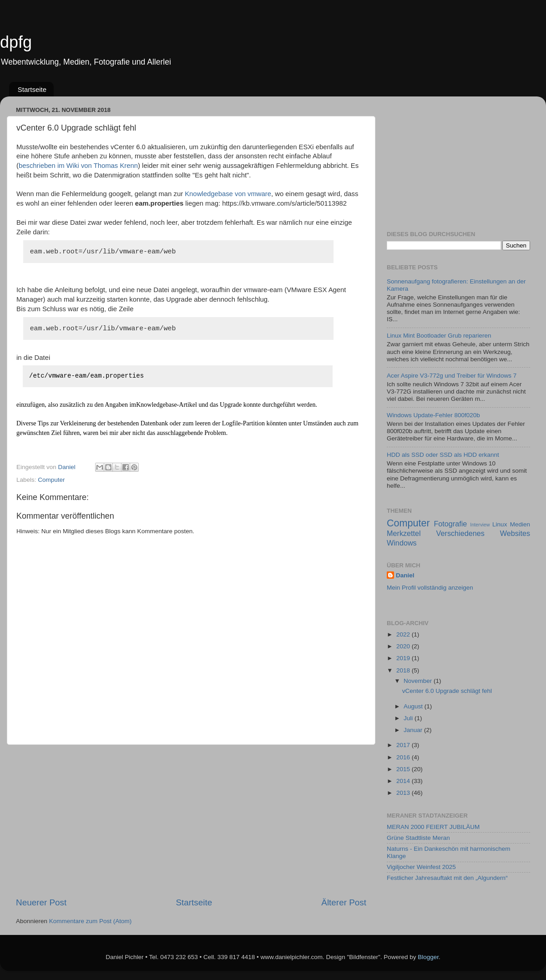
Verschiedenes (460, 533)
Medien (520, 524)
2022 (404, 634)
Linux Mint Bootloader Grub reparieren (439, 336)
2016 (404, 757)
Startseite (32, 89)
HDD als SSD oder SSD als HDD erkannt (443, 455)
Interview (480, 525)
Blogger (428, 957)
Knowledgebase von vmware (228, 194)
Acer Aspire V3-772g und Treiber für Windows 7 (452, 376)
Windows (402, 543)
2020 (404, 646)
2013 (404, 793)
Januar (414, 730)
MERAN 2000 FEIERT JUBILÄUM (433, 827)
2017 (404, 745)
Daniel (405, 575)
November (419, 681)
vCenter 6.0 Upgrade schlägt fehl (447, 691)
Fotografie (450, 524)
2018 (404, 670)
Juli (409, 718)
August (414, 706)
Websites (515, 533)
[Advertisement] (191, 821)
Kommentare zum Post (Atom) (91, 921)
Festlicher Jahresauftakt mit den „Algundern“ (447, 878)
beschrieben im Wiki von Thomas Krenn (78, 166)
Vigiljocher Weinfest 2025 (421, 867)
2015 (404, 769)
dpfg (16, 42)
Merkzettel (404, 533)
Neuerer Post (41, 902)
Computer (51, 480)
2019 (404, 658)
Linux (500, 524)
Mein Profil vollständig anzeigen (430, 588)
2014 (404, 781)
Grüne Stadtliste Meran (418, 838)
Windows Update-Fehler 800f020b (433, 415)
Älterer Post (344, 902)
